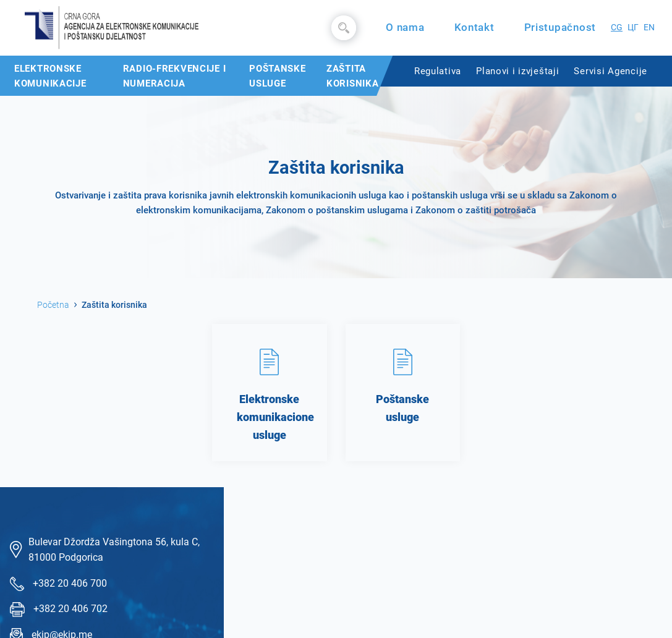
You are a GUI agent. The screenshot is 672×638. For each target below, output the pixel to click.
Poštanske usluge (277, 76)
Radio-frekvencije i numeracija (175, 76)
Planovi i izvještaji (517, 71)
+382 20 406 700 (70, 583)
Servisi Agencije (610, 71)
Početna (53, 305)
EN (649, 28)
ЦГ (633, 28)
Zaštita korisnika (352, 76)
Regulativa (438, 71)
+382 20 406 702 (70, 609)
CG (617, 28)
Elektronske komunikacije (50, 76)
